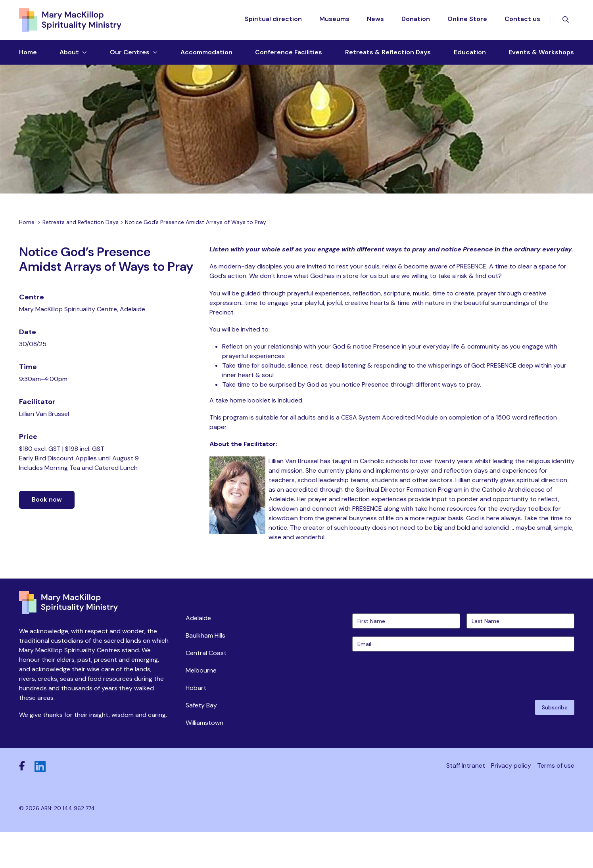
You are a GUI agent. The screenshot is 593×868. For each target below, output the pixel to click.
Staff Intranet (466, 801)
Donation (416, 22)
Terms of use (556, 801)
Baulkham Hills (205, 671)
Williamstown (204, 758)
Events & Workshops (541, 58)
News (375, 22)
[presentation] (413, 710)
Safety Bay (201, 741)
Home (28, 58)
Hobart (196, 723)
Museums (334, 22)
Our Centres (130, 58)
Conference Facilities (289, 58)
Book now (47, 537)
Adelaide (198, 653)
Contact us (522, 22)
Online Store (467, 22)
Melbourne (201, 706)
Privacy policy (511, 801)
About (69, 58)
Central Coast (206, 688)
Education (470, 58)
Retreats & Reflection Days (388, 58)
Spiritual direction (273, 22)
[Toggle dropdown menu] (83, 58)
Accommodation (206, 58)
